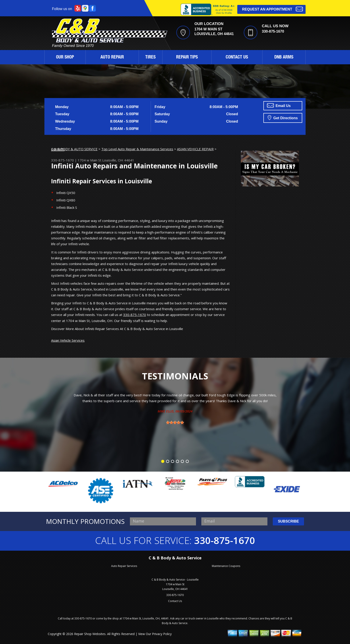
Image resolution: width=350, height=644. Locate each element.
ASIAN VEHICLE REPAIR (195, 149)
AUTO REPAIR (112, 58)
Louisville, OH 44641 (118, 160)
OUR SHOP (65, 58)
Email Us (279, 105)
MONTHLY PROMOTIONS (85, 521)
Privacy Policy (162, 634)
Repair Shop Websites (90, 634)
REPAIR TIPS (187, 58)
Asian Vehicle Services (68, 340)
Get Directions (283, 117)
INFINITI (58, 149)
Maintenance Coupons (226, 566)
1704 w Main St (90, 160)
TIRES (150, 58)
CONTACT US (237, 58)
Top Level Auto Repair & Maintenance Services (137, 149)
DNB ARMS (284, 58)
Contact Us (175, 601)
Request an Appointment (272, 9)
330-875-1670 (273, 31)
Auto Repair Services (124, 566)
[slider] (175, 422)
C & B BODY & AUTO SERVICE (74, 149)
